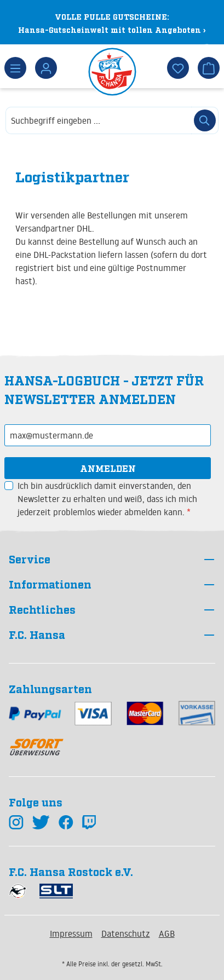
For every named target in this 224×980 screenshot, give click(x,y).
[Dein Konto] (46, 68)
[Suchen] (205, 120)
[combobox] (99, 120)
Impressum (71, 933)
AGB (167, 933)
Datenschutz (126, 933)
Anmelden (108, 468)
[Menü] (15, 68)
